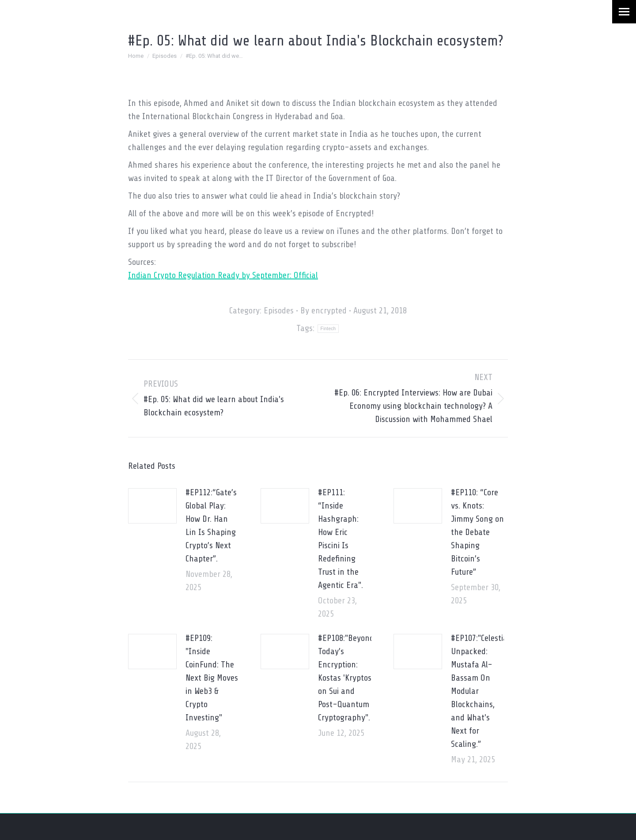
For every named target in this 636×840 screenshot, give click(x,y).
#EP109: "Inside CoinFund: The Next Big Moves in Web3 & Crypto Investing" (212, 678)
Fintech (328, 329)
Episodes (279, 311)
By (324, 311)
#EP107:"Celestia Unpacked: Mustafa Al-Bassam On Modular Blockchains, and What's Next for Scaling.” (479, 691)
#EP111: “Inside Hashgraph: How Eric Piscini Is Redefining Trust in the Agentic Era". (341, 539)
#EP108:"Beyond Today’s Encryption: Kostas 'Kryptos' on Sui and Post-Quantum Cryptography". (346, 678)
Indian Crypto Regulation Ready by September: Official (223, 275)
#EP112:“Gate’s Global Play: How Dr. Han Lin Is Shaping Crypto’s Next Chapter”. (211, 525)
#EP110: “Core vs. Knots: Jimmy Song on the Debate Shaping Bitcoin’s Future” (477, 532)
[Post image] (152, 506)
